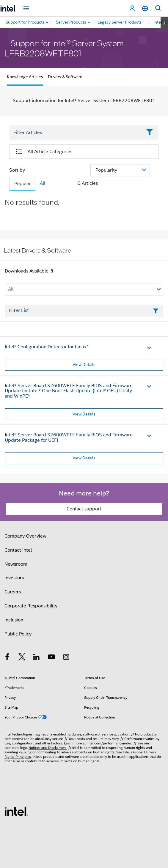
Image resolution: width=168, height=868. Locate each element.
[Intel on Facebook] (7, 658)
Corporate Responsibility (31, 606)
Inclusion (14, 620)
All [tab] (43, 183)
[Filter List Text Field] (76, 133)
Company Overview (25, 536)
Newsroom (16, 564)
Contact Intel (18, 550)
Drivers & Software (65, 77)
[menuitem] (71, 22)
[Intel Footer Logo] (16, 811)
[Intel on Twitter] (22, 658)
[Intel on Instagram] (66, 658)
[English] (145, 9)
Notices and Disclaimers (48, 748)
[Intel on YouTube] (51, 658)
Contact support (84, 509)
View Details (84, 364)
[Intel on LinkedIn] (37, 658)
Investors (14, 578)
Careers (13, 592)
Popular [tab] (22, 184)
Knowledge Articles (25, 77)
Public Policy (18, 634)
